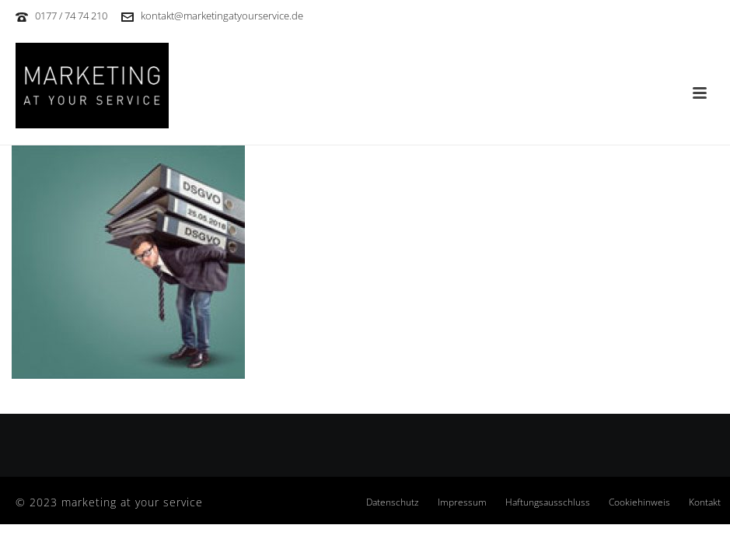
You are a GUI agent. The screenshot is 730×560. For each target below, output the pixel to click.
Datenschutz (393, 502)
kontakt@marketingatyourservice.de (222, 16)
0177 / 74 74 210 (71, 16)
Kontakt (705, 502)
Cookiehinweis (639, 502)
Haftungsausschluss (548, 502)
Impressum (462, 502)
